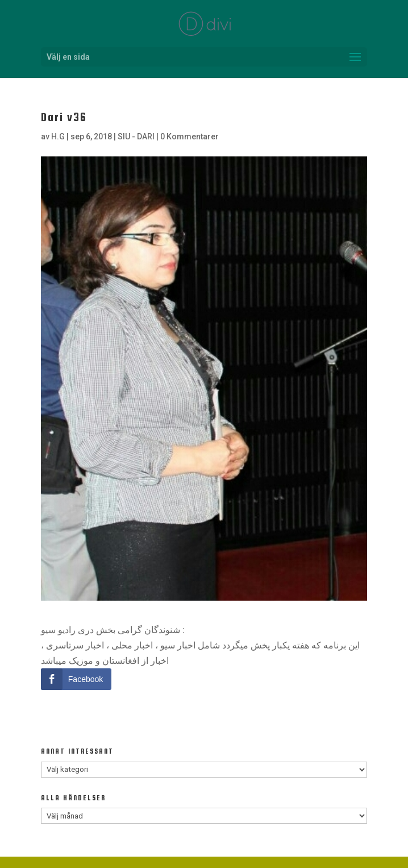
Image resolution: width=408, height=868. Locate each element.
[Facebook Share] (76, 679)
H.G (58, 137)
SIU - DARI (136, 137)
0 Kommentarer (190, 137)
